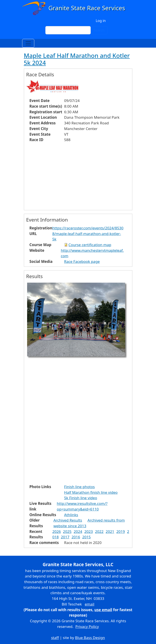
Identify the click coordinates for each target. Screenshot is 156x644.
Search (99, 30)
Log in (101, 21)
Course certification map (90, 245)
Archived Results (68, 520)
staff (55, 638)
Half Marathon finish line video (91, 492)
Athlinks (71, 515)
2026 (57, 531)
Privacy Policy (87, 626)
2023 (89, 531)
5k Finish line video (81, 498)
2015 (86, 537)
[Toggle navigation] (28, 43)
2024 (78, 531)
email (89, 604)
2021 (110, 531)
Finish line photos (80, 487)
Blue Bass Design (90, 638)
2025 (67, 531)
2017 (65, 537)
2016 (76, 537)
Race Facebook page (82, 261)
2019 (121, 531)
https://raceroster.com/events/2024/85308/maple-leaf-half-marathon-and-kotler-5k (88, 234)
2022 (99, 531)
